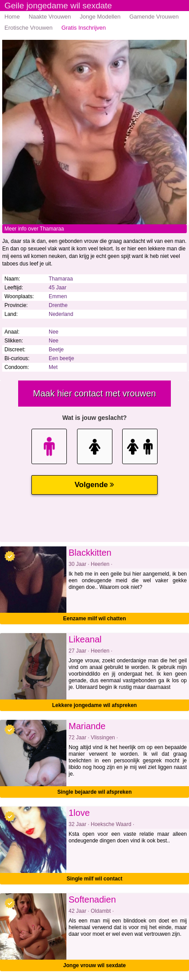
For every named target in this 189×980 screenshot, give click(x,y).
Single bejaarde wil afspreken (94, 792)
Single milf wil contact (94, 879)
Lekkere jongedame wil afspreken (94, 705)
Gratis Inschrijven (84, 28)
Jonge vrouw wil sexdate (94, 965)
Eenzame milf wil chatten (94, 619)
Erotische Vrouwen (29, 28)
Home (12, 17)
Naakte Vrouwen (50, 17)
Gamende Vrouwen (154, 17)
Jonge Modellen (100, 17)
